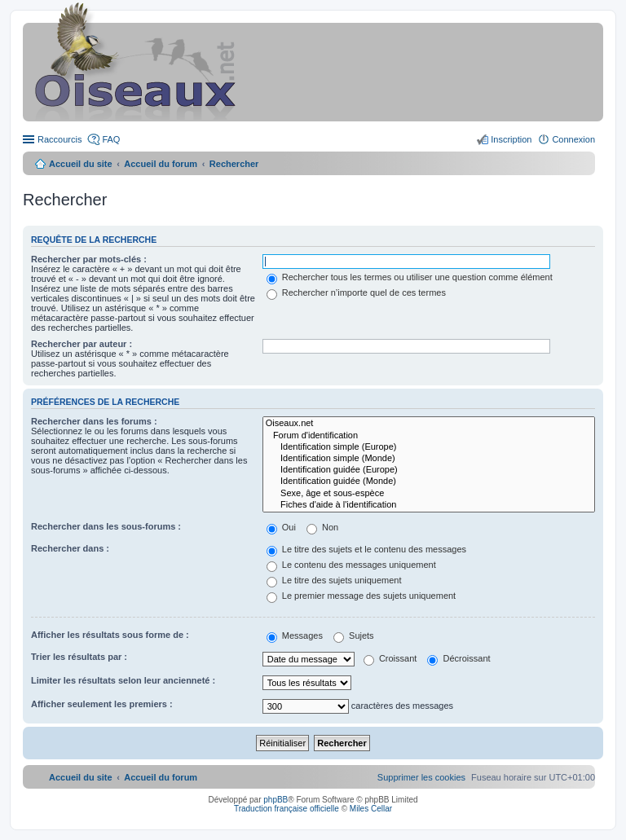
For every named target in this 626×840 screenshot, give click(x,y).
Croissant (390, 658)
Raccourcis (60, 139)
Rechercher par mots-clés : (89, 259)
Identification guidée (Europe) (429, 470)
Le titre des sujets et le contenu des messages (366, 549)
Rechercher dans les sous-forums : (106, 526)
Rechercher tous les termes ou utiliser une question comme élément (410, 277)
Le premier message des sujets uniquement (361, 596)
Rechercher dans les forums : (94, 421)
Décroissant (458, 658)
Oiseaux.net (429, 424)
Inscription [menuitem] (511, 139)
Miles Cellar (371, 809)
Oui (281, 527)
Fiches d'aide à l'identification (429, 505)
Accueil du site (81, 164)
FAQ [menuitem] (111, 139)
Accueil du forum (161, 164)
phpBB (276, 800)
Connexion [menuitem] (573, 139)
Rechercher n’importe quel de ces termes (356, 292)
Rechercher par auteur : (82, 344)
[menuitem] (421, 777)
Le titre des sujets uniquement (334, 580)
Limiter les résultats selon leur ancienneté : (123, 680)
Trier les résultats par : (79, 657)
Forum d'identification (429, 436)
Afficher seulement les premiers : (102, 704)
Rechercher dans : (70, 548)
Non (322, 527)
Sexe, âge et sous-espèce (429, 494)
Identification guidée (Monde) (429, 482)
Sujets (354, 635)
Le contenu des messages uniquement (351, 565)
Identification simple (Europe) (429, 447)
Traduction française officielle (287, 809)
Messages (295, 635)
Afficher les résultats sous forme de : (110, 635)
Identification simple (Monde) (429, 459)
